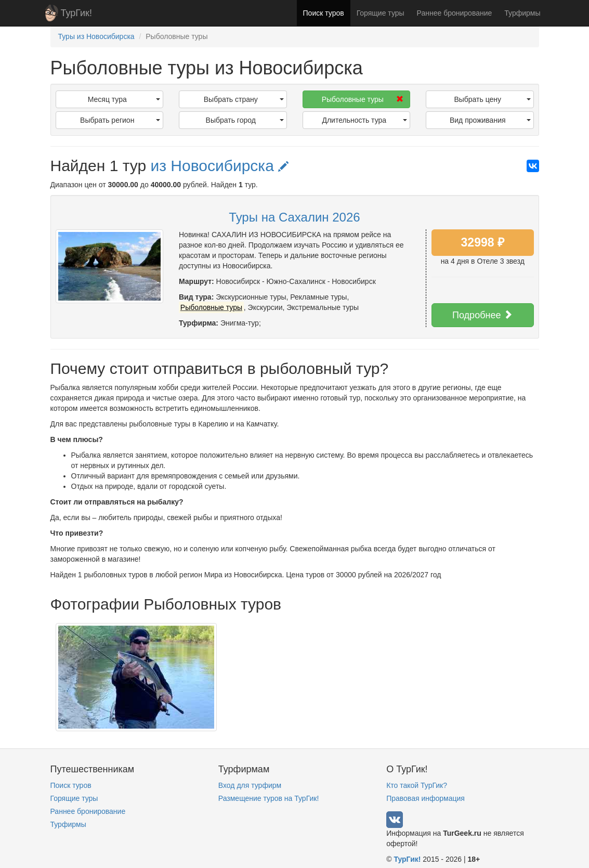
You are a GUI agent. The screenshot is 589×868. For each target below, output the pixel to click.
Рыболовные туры (363, 99)
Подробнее (482, 315)
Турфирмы (522, 13)
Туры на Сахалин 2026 (294, 217)
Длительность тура (364, 120)
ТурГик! (76, 13)
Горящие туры (381, 13)
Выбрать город (245, 120)
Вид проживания (490, 120)
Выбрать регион (120, 120)
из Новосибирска (219, 166)
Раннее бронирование (455, 13)
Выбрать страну (244, 99)
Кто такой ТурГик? (417, 785)
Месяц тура (124, 99)
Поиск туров (324, 13)
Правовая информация (426, 798)
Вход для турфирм (250, 785)
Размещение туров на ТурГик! (269, 798)
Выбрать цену (492, 99)
